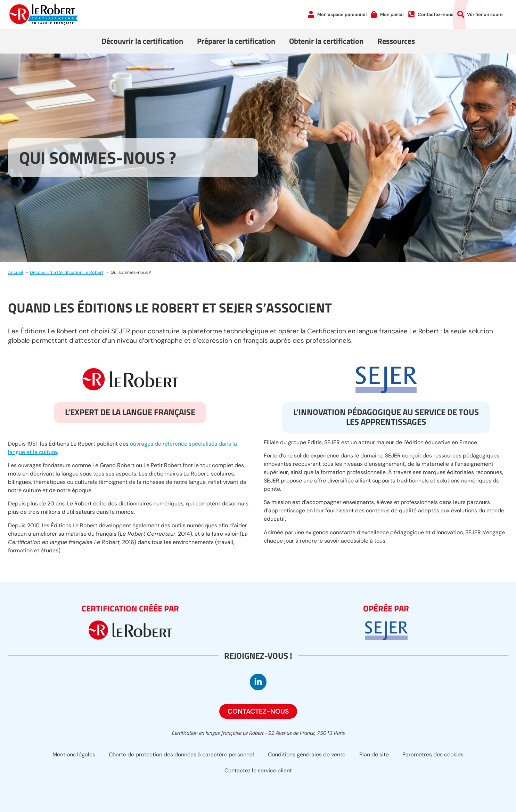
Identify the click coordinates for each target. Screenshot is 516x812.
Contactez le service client (258, 770)
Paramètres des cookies (433, 754)
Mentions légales (73, 754)
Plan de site (374, 754)
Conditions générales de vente (307, 754)
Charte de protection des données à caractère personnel (181, 754)
